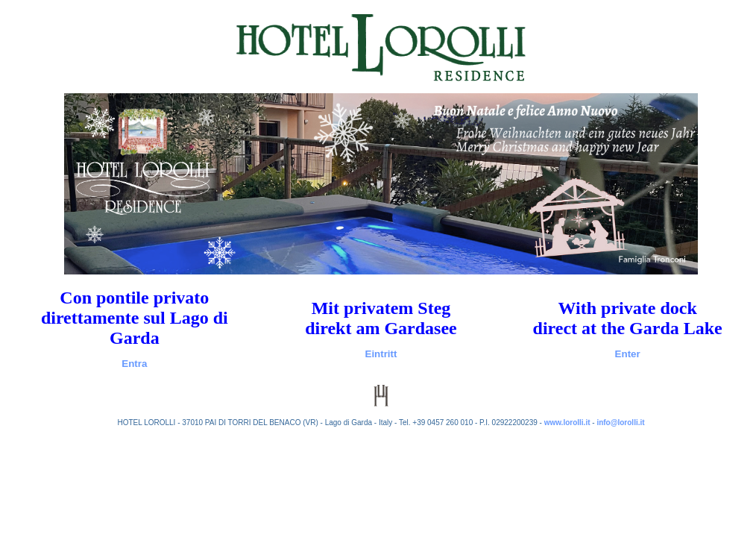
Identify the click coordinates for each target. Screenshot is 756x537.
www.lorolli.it (567, 423)
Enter (628, 354)
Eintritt (381, 354)
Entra (134, 364)
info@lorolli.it (620, 423)
